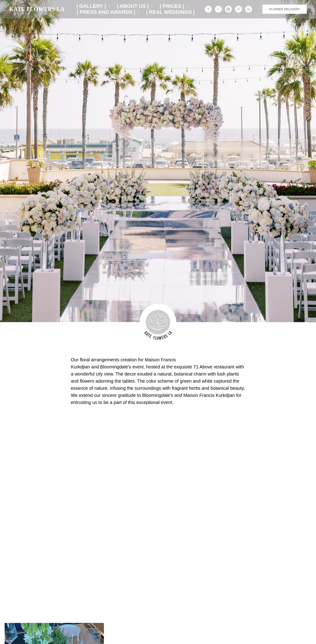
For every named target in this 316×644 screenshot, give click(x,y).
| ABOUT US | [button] (134, 6)
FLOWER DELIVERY (285, 9)
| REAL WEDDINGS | (170, 12)
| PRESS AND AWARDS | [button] (107, 12)
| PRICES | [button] (173, 6)
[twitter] (218, 9)
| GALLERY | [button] (92, 6)
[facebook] (208, 9)
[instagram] (228, 9)
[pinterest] (238, 9)
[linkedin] (249, 9)
